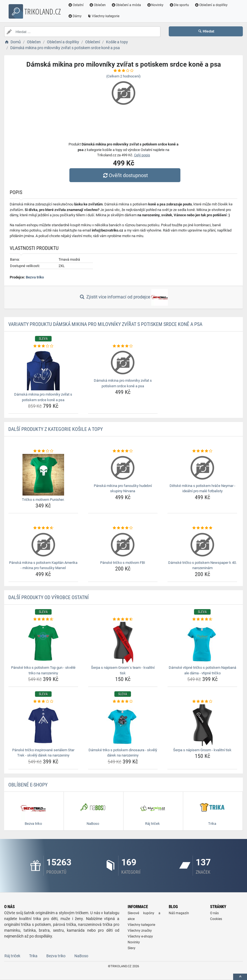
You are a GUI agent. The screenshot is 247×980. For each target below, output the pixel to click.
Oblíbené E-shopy (28, 785)
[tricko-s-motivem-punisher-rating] (43, 451)
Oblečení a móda (126, 5)
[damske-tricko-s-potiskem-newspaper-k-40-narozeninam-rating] (202, 528)
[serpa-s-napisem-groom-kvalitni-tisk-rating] (202, 702)
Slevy (132, 948)
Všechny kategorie (103, 16)
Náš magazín (179, 913)
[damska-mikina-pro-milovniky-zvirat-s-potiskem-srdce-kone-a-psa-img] (43, 370)
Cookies (216, 919)
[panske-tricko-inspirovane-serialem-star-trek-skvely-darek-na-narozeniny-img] (43, 725)
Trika (33, 956)
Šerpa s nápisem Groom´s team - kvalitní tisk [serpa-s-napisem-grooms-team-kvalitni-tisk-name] (123, 670)
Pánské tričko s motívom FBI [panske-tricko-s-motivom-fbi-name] (123, 563)
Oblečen (97, 5)
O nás (214, 913)
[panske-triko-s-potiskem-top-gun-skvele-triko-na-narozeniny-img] (43, 643)
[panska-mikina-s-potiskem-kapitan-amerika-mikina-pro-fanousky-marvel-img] (43, 545)
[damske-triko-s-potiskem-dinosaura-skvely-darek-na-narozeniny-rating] (123, 702)
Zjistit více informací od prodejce (123, 297)
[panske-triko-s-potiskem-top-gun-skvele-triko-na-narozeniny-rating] (43, 619)
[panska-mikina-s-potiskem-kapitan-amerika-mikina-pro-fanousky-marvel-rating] (43, 528)
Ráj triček (12, 956)
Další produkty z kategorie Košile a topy (56, 429)
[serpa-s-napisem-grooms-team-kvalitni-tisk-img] (123, 643)
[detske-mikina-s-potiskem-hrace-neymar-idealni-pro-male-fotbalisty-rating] (202, 451)
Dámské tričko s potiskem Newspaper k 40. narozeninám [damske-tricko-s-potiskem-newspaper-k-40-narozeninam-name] (202, 565)
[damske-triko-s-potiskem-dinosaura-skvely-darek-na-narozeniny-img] (123, 725)
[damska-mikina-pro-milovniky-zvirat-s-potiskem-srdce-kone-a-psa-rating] (43, 346)
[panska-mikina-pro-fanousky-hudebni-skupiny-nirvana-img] (123, 468)
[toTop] (240, 977)
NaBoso (81, 956)
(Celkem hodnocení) (123, 76)
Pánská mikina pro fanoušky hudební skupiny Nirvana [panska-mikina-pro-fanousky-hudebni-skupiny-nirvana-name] (123, 488)
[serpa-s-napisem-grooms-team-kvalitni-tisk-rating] (123, 619)
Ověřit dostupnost (125, 175)
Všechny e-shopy (140, 936)
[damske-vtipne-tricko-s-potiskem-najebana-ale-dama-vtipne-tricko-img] (202, 643)
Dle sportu (179, 5)
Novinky (155, 5)
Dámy (75, 16)
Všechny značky (140, 931)
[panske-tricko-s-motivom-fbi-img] (123, 545)
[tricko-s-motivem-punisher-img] (43, 475)
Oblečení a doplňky (211, 5)
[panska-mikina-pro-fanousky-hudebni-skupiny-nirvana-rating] (123, 451)
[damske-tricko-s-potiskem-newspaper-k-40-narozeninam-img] (202, 545)
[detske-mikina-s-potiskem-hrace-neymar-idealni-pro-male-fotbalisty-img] (202, 468)
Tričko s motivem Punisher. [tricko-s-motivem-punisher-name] (43, 500)
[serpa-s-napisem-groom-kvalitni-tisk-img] (202, 725)
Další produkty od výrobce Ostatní (49, 597)
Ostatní (76, 5)
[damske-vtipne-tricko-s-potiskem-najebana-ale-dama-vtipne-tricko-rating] (202, 619)
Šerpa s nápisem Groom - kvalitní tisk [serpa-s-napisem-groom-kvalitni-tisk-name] (202, 750)
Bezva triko (35, 277)
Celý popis (142, 155)
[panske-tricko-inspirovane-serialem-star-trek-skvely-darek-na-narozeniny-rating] (43, 702)
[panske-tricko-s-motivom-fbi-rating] (123, 528)
